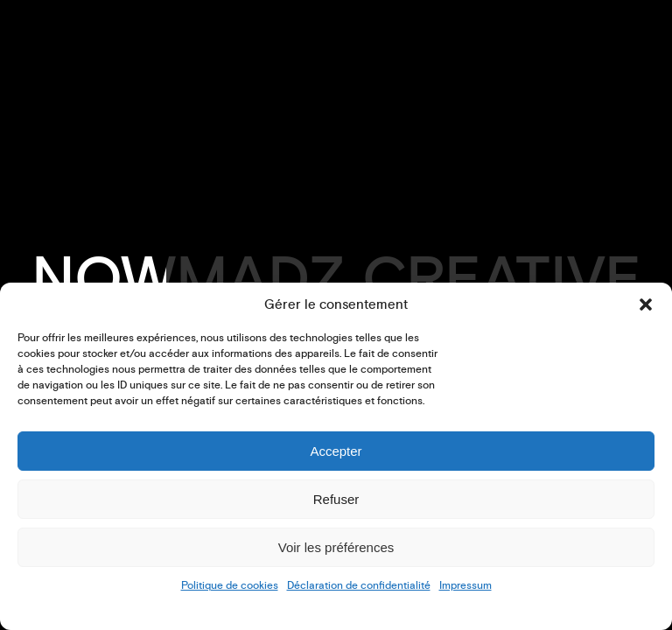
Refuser (336, 499)
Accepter (336, 451)
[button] (646, 304)
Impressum (465, 586)
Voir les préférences (336, 547)
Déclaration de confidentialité (359, 586)
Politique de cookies (230, 586)
